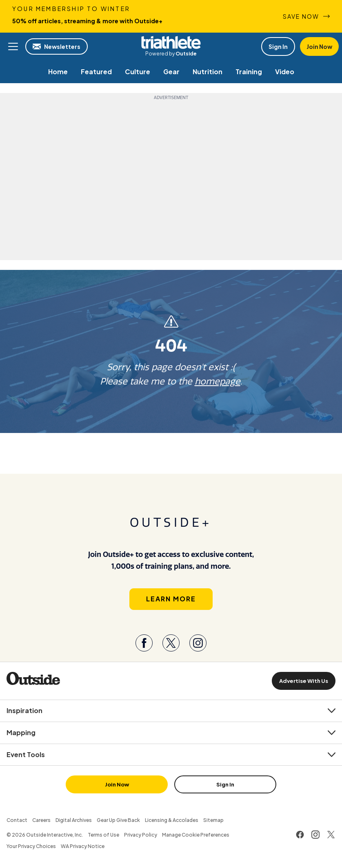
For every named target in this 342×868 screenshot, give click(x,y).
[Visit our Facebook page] (144, 643)
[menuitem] (58, 72)
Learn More (171, 599)
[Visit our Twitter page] (171, 643)
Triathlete (171, 42)
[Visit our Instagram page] (198, 643)
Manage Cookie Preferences (196, 835)
